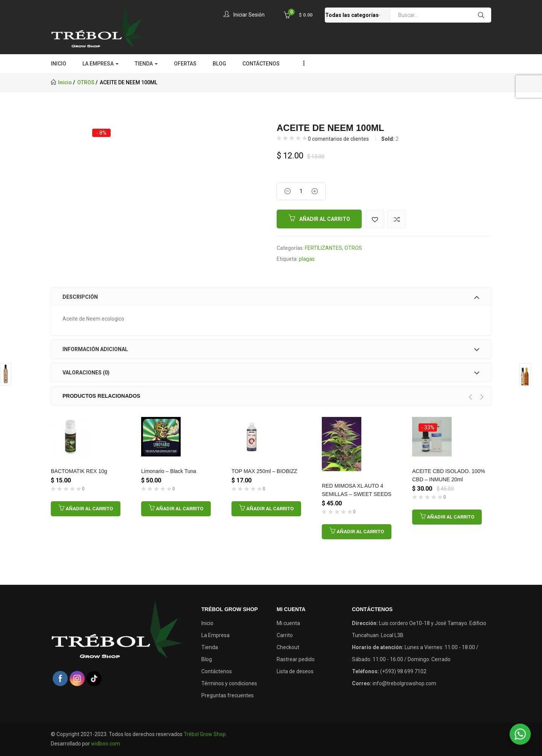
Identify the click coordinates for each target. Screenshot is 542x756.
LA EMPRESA (100, 64)
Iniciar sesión (243, 15)
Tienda (210, 647)
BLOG (219, 64)
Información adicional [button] (271, 349)
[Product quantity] (301, 191)
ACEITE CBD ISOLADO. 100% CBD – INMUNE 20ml (449, 475)
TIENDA (146, 64)
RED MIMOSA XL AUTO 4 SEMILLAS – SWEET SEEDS (357, 490)
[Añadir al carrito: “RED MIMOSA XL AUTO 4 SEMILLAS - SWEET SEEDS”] (357, 532)
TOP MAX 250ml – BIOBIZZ (264, 471)
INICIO (59, 64)
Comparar (397, 219)
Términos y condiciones (229, 683)
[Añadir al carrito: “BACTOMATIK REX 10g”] (86, 509)
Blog (207, 659)
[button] (298, 14)
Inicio (65, 82)
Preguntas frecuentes (228, 695)
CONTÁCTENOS (261, 64)
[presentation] (470, 397)
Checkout (288, 647)
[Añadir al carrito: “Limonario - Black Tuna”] (176, 509)
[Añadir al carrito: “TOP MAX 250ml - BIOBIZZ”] (266, 509)
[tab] (271, 297)
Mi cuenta (288, 623)
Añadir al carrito (325, 219)
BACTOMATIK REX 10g (79, 471)
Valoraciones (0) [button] (271, 373)
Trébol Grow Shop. (205, 734)
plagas (307, 259)
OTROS (86, 82)
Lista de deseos (295, 671)
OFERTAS (185, 64)
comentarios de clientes (338, 139)
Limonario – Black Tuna (169, 471)
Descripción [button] (271, 297)
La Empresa (215, 635)
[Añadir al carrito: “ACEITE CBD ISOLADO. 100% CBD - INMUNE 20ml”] (447, 517)
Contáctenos (217, 671)
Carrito (285, 635)
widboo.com (106, 744)
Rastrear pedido (296, 659)
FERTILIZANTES (324, 248)
